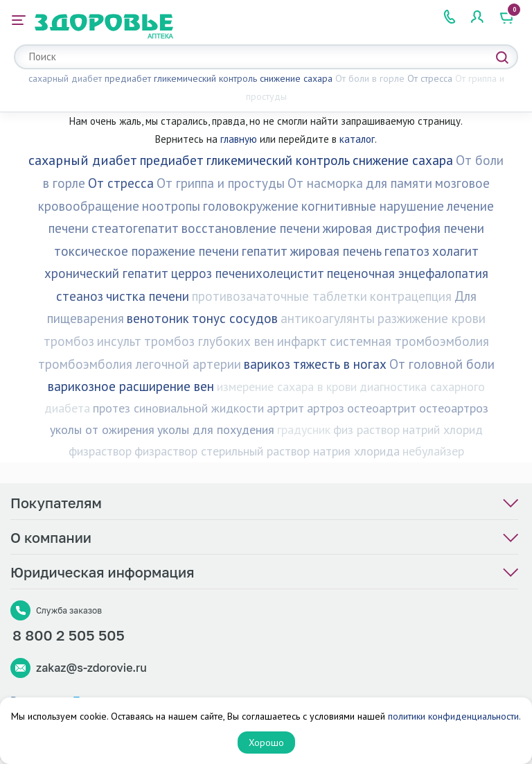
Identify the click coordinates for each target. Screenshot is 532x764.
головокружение (251, 206)
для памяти (399, 183)
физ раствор (366, 429)
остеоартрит (382, 408)
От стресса (430, 78)
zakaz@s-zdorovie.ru (91, 672)
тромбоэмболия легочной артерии (140, 364)
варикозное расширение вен (131, 386)
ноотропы (171, 206)
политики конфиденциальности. (454, 716)
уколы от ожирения (102, 429)
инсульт (119, 341)
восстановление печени (251, 228)
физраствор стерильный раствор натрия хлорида (267, 451)
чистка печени (148, 296)
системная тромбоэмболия (409, 341)
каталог (357, 139)
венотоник (158, 318)
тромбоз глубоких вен (209, 341)
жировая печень (336, 251)
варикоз (267, 364)
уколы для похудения (216, 429)
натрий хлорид (443, 429)
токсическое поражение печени (147, 251)
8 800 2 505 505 (69, 639)
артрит (285, 408)
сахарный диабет (65, 78)
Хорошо (266, 743)
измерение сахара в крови (287, 387)
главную (239, 139)
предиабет (128, 78)
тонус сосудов (235, 318)
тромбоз (69, 341)
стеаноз (80, 296)
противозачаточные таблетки (280, 296)
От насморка (325, 183)
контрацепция (411, 296)
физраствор (100, 451)
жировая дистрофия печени (404, 228)
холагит (455, 251)
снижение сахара (296, 78)
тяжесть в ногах (340, 364)
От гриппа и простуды (221, 183)
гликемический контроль (205, 78)
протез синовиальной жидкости (178, 408)
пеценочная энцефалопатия (408, 273)
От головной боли (442, 364)
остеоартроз (454, 408)
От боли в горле (370, 78)
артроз (326, 408)
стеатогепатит (135, 228)
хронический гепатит (106, 273)
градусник (304, 429)
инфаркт (302, 341)
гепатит (265, 251)
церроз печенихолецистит (248, 273)
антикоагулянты (328, 318)
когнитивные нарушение (373, 206)
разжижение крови (432, 318)
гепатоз (407, 251)
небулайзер (433, 451)
